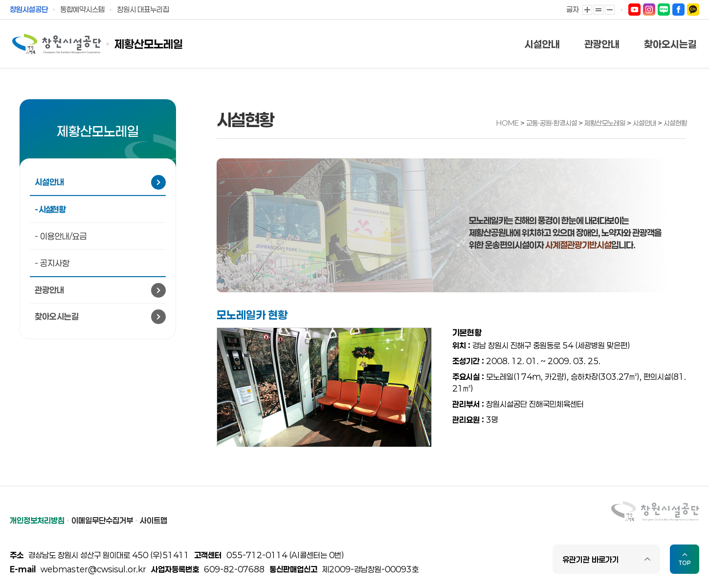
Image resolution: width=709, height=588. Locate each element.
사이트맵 (154, 520)
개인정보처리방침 (37, 520)
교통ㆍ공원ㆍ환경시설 (552, 123)
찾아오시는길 (670, 44)
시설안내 (542, 44)
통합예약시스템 (82, 9)
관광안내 (602, 44)
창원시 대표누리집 (143, 9)
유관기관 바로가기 (591, 559)
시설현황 (675, 123)
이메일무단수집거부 (102, 520)
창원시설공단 (29, 9)
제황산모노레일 (149, 44)
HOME (508, 123)
